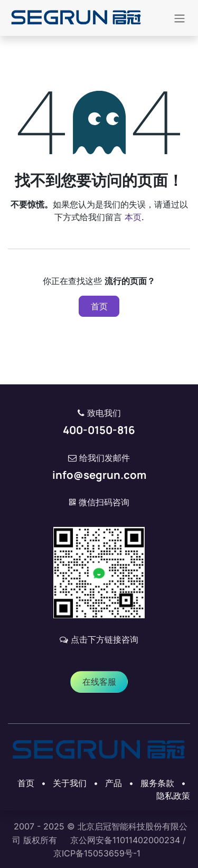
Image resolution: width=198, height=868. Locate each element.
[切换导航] (180, 18)
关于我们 (70, 783)
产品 (114, 783)
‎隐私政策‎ (173, 796)
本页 (133, 217)
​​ (99, 682)
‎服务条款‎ (157, 783)
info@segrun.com (99, 475)
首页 (99, 306)
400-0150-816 (99, 430)
